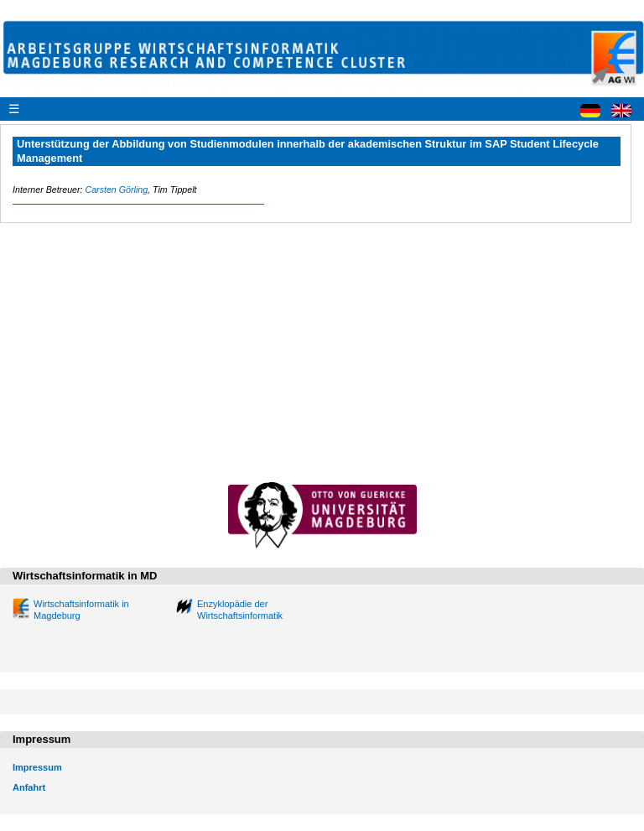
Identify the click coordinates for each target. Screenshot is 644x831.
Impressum (37, 767)
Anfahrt (29, 787)
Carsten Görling (116, 190)
